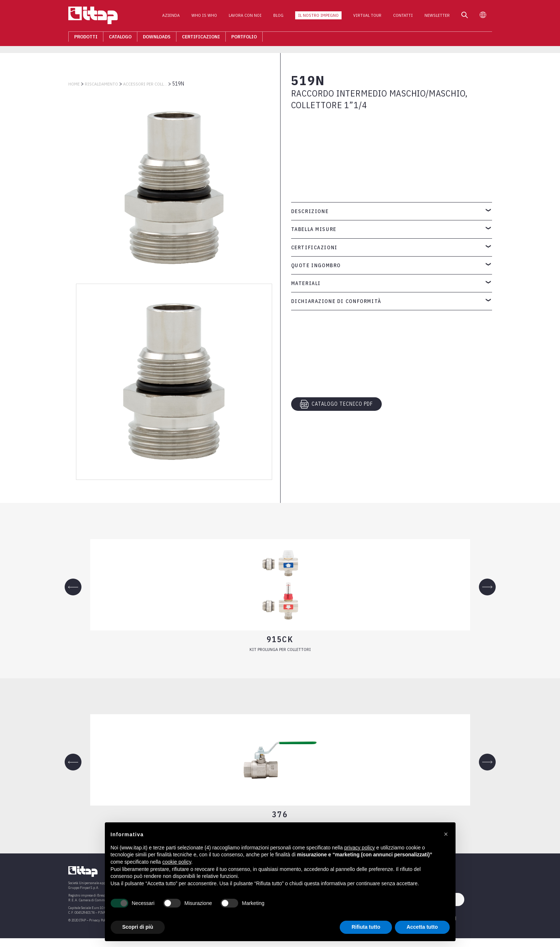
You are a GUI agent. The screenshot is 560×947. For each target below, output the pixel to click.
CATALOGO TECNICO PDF (336, 404)
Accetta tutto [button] (422, 927)
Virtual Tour (367, 18)
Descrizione (310, 211)
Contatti (403, 18)
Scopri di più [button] (138, 927)
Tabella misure (314, 229)
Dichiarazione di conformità (336, 301)
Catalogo (120, 39)
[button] (446, 834)
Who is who (204, 18)
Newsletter (437, 18)
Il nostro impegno (318, 18)
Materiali (306, 283)
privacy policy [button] (359, 848)
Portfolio (244, 39)
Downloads (157, 39)
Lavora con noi (245, 18)
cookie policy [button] (177, 862)
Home (74, 84)
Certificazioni (201, 39)
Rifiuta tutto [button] (366, 927)
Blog (278, 18)
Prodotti (86, 39)
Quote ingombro (316, 265)
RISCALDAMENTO (101, 84)
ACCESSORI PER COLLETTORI (145, 84)
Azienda (171, 18)
